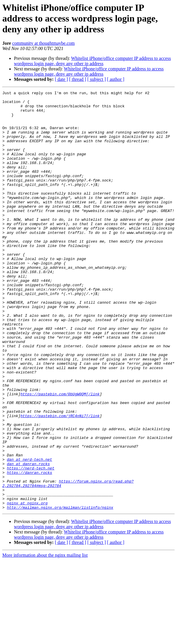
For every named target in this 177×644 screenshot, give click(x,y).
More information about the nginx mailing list (45, 639)
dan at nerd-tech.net (30, 533)
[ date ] (61, 79)
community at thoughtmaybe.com (44, 43)
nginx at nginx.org (27, 586)
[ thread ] (78, 79)
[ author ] (116, 79)
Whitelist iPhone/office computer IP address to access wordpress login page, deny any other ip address (92, 61)
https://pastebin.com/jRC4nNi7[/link (60, 481)
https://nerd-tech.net (31, 544)
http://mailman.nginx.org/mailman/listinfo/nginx (60, 591)
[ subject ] (97, 79)
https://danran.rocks (30, 549)
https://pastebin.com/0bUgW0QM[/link (60, 455)
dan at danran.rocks (28, 539)
